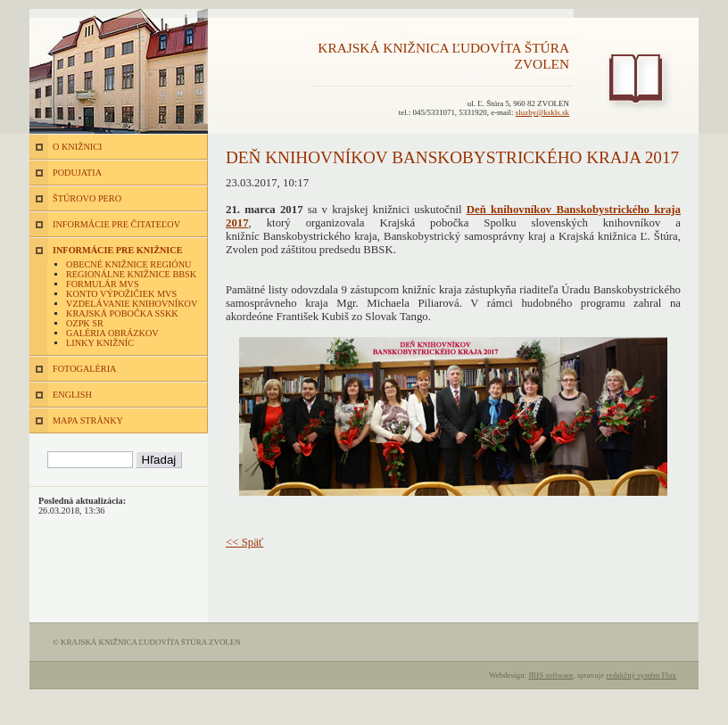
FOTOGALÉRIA (84, 369)
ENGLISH (72, 395)
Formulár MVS (103, 284)
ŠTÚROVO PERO (87, 198)
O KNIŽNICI (77, 147)
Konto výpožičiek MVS (121, 294)
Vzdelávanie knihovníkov (132, 304)
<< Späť (244, 542)
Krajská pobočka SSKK (122, 313)
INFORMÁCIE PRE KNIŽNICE (118, 250)
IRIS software (550, 675)
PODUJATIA (77, 173)
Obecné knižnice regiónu (128, 264)
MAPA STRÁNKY (88, 420)
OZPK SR (85, 323)
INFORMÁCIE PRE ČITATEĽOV (116, 224)
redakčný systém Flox (641, 675)
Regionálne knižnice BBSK (131, 274)
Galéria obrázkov (112, 333)
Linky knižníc (100, 343)
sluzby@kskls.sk (542, 112)
